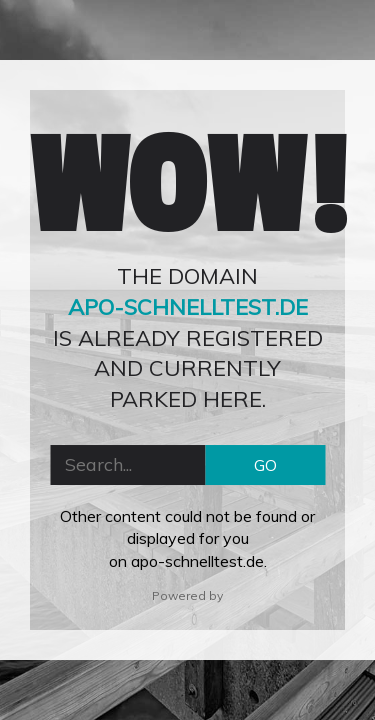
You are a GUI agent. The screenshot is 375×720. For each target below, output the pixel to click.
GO (265, 465)
